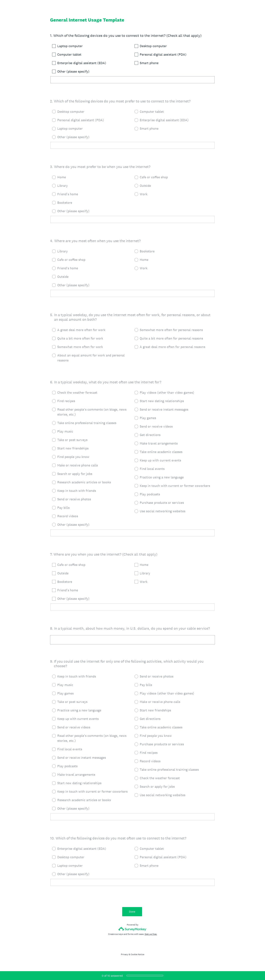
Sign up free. (151, 934)
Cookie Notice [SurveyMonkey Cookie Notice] (137, 954)
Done (132, 912)
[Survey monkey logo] (133, 929)
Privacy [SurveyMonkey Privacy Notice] (124, 954)
